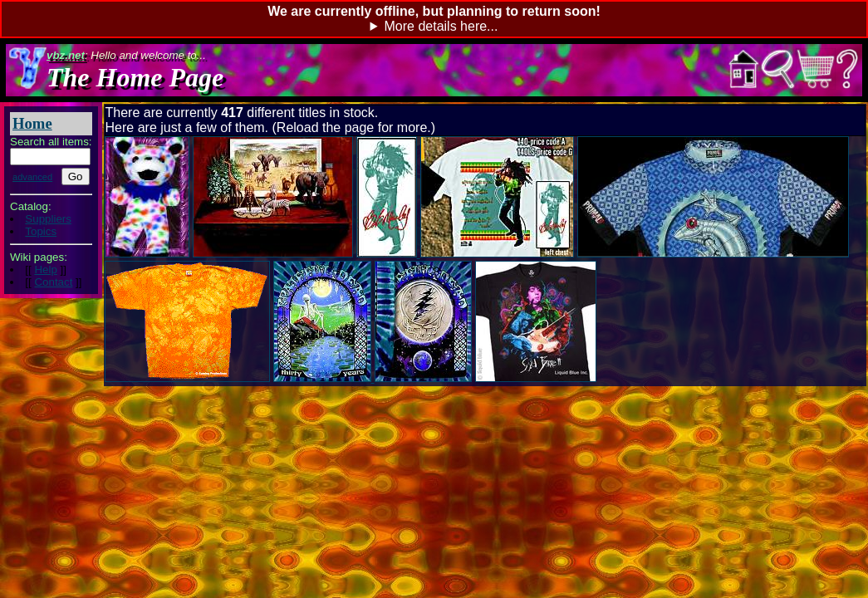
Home (32, 123)
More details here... (441, 26)
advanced (32, 177)
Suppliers (48, 219)
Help (45, 270)
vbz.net (66, 55)
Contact (53, 282)
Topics (41, 231)
